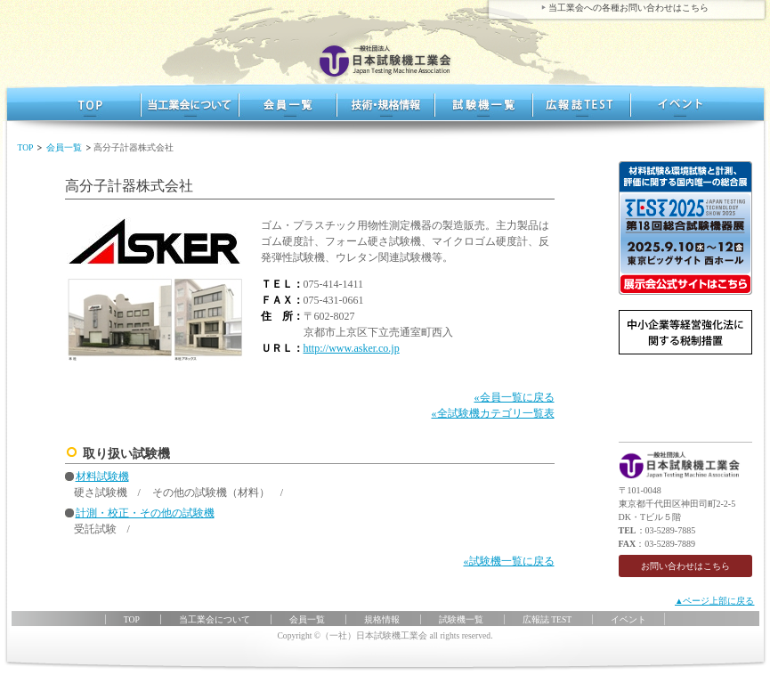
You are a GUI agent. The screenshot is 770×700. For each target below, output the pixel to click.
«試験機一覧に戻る (509, 561)
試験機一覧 (483, 102)
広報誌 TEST (581, 102)
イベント (679, 102)
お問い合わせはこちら (685, 566)
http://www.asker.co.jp (352, 348)
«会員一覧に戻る (515, 397)
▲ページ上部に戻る (715, 601)
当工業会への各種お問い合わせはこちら (628, 8)
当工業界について (190, 102)
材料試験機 (102, 476)
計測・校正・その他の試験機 (145, 513)
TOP (92, 102)
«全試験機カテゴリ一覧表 (493, 413)
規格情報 (385, 102)
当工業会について (215, 619)
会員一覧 (288, 102)
